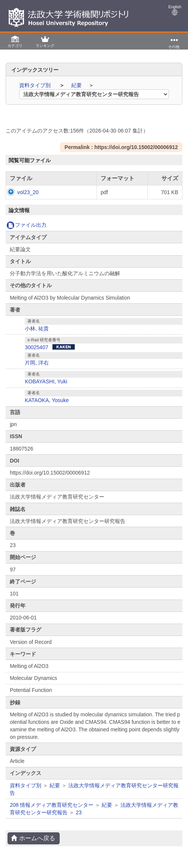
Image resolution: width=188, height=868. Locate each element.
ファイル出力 (26, 225)
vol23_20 (20, 192)
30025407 (36, 347)
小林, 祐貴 (37, 329)
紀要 (77, 85)
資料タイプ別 (36, 85)
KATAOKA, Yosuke (47, 400)
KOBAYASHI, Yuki (46, 381)
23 (79, 812)
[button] (15, 41)
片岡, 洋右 (37, 363)
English (175, 10)
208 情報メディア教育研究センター (52, 805)
